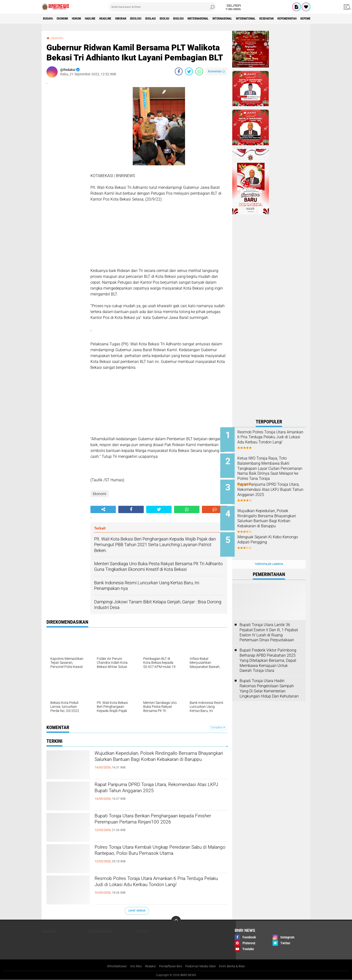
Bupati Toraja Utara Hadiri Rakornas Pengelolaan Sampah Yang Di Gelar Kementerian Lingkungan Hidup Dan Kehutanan (269, 679)
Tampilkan (218, 727)
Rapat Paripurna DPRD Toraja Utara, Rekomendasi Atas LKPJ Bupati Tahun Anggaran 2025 (161, 794)
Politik (141, 931)
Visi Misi (132, 966)
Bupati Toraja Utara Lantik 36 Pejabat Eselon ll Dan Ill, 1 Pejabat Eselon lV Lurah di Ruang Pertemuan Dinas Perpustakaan (269, 623)
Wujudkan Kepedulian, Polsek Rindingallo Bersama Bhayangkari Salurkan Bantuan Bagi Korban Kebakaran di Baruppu (157, 763)
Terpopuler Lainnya (269, 555)
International (298, 19)
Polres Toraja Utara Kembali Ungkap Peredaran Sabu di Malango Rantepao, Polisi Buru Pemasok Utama (159, 856)
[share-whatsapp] (199, 71)
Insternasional (238, 19)
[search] (163, 7)
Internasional (269, 19)
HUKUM (85, 19)
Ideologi (160, 19)
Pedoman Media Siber (203, 966)
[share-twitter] (189, 71)
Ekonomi (68, 19)
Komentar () (216, 71)
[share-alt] (103, 509)
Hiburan (141, 19)
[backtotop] (176, 921)
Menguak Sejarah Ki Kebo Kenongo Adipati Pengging (272, 533)
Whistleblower (112, 966)
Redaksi (148, 966)
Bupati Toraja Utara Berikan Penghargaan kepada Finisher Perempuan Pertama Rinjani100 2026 (161, 825)
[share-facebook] (179, 71)
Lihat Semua (137, 911)
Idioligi (196, 19)
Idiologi (214, 19)
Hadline (103, 19)
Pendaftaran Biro (170, 966)
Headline (122, 19)
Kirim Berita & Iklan (236, 966)
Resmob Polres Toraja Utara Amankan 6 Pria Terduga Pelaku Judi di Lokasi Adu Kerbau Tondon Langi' (156, 888)
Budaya (50, 19)
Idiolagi (179, 19)
